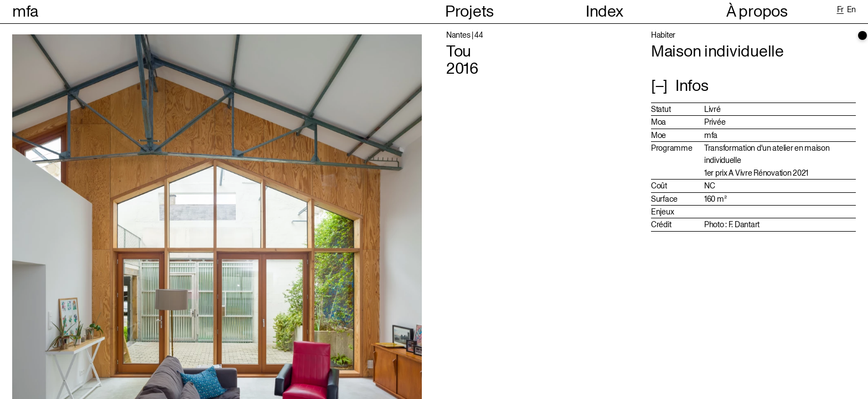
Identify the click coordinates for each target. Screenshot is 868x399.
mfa (25, 11)
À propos (757, 12)
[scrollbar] (862, 35)
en (851, 9)
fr (840, 9)
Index (604, 12)
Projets (469, 12)
